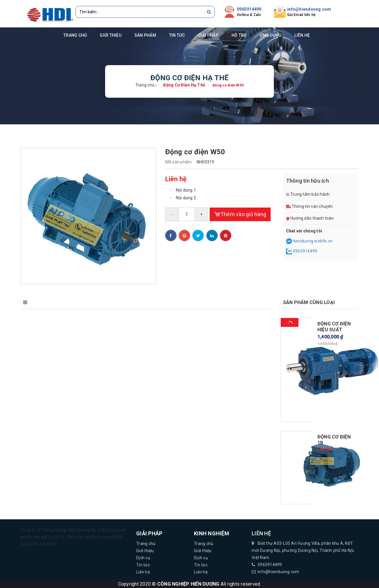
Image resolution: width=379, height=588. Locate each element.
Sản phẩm (145, 35)
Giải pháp (208, 35)
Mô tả (31, 302)
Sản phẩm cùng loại (309, 302)
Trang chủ (75, 35)
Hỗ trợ (239, 35)
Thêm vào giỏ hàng (240, 214)
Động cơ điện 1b (334, 440)
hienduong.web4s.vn (313, 241)
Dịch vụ (143, 558)
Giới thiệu (111, 35)
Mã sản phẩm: (179, 162)
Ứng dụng (270, 35)
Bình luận (173, 302)
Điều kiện (127, 302)
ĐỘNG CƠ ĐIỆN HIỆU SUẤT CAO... (334, 330)
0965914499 (249, 9)
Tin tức (177, 35)
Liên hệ (302, 35)
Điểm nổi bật (77, 302)
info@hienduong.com (309, 9)
